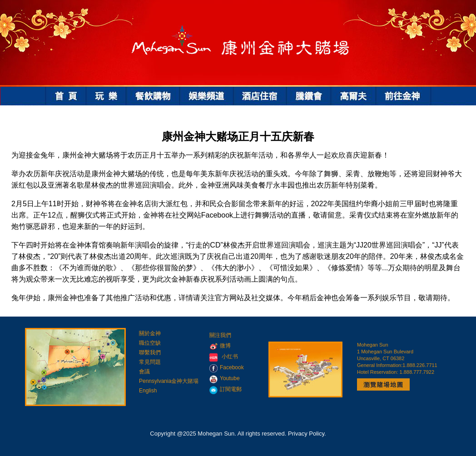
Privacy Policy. (307, 434)
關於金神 (150, 333)
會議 (144, 372)
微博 (220, 346)
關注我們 (220, 335)
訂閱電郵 (226, 389)
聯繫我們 (150, 352)
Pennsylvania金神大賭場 (169, 381)
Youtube (225, 378)
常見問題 (150, 362)
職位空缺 (150, 343)
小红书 (230, 357)
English (148, 391)
